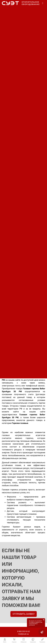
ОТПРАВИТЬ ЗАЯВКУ (24, 614)
